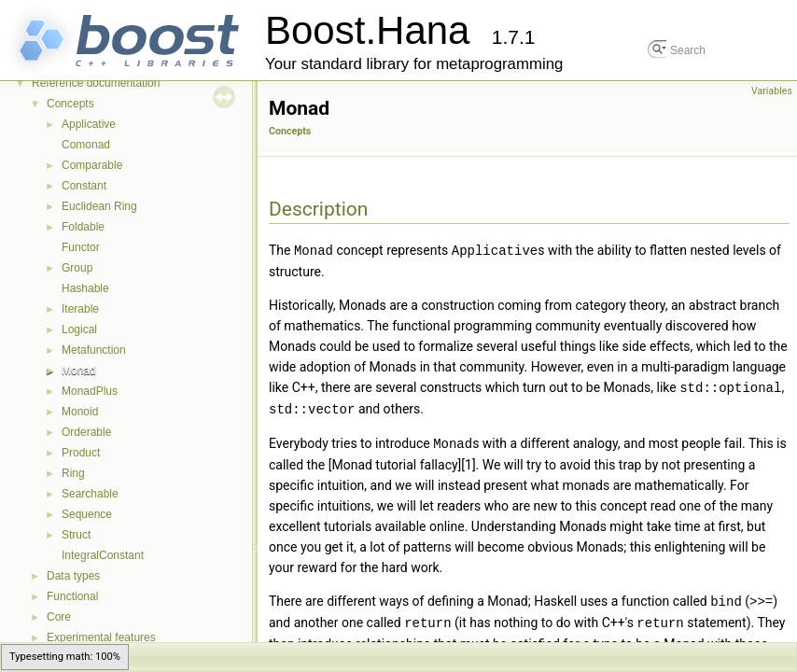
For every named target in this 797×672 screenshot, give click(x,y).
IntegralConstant (103, 555)
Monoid (80, 412)
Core (59, 617)
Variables (772, 91)
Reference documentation (96, 83)
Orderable (86, 432)
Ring (73, 473)
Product (81, 453)
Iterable (80, 309)
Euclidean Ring (99, 206)
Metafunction (94, 350)
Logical (79, 329)
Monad (79, 371)
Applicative (89, 124)
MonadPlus (90, 391)
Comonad (86, 145)
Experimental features (101, 637)
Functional (72, 596)
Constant (84, 186)
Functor (81, 247)
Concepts (70, 104)
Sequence (87, 514)
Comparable (92, 165)
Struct (76, 535)
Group (77, 268)
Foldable (83, 227)
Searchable (90, 494)
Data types (73, 576)
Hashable (85, 288)
